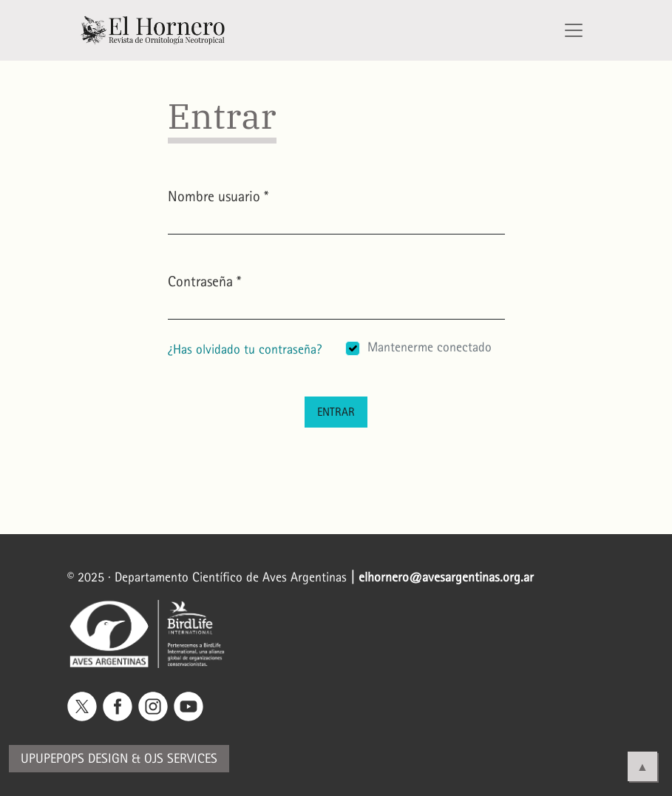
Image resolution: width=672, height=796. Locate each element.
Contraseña (204, 280)
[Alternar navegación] (574, 30)
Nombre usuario (218, 195)
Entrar (336, 412)
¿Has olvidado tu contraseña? (245, 350)
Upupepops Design (74, 759)
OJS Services (181, 759)
